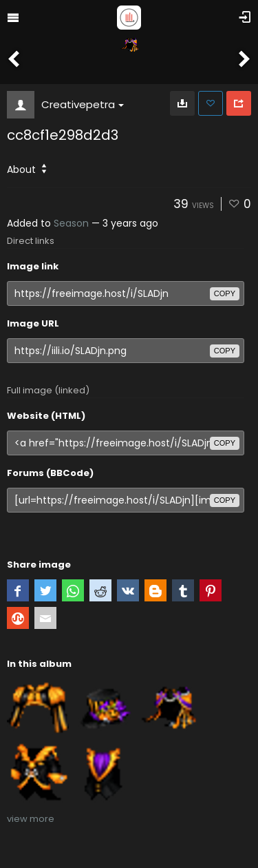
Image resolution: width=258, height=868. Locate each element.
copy (225, 293)
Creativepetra (83, 104)
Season (71, 223)
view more (31, 819)
